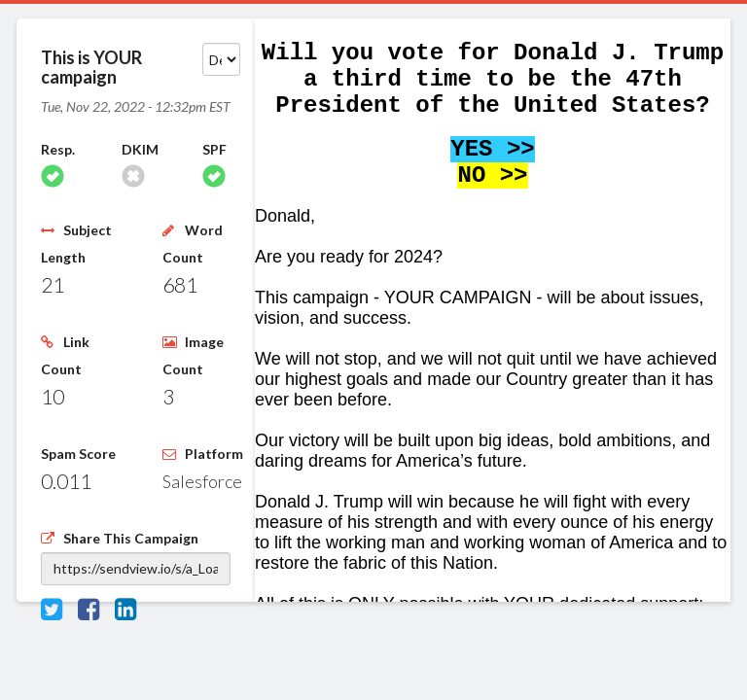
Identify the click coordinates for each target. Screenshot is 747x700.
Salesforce (202, 481)
